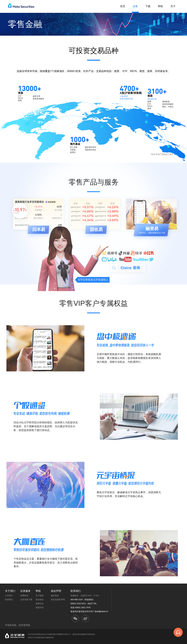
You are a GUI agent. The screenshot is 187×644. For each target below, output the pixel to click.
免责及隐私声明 (58, 600)
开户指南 (40, 596)
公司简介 (9, 596)
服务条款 (55, 596)
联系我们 (9, 600)
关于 (173, 6)
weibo (85, 618)
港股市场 (40, 608)
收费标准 (24, 596)
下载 (148, 6)
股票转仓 (40, 604)
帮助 (160, 6)
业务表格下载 (26, 600)
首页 (123, 6)
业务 (135, 6)
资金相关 (40, 600)
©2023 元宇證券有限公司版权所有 (41, 638)
